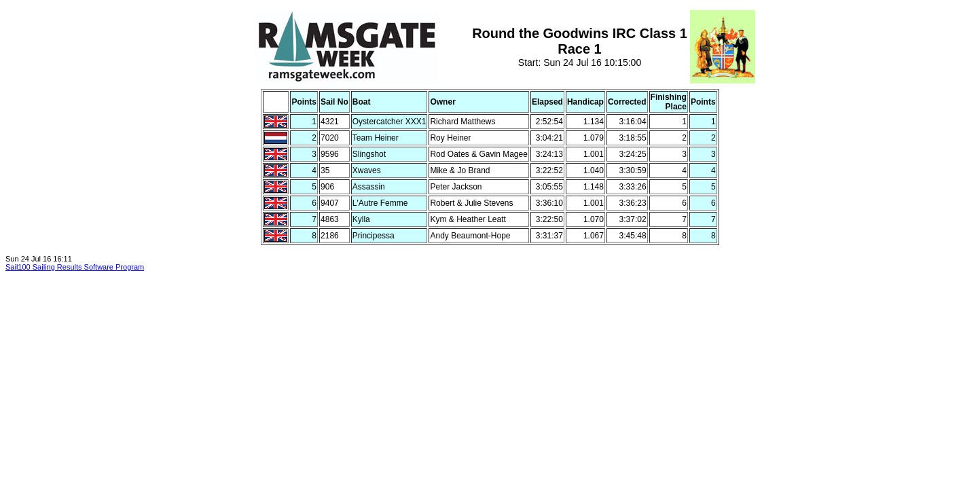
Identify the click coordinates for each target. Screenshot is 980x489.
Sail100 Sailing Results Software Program (75, 267)
